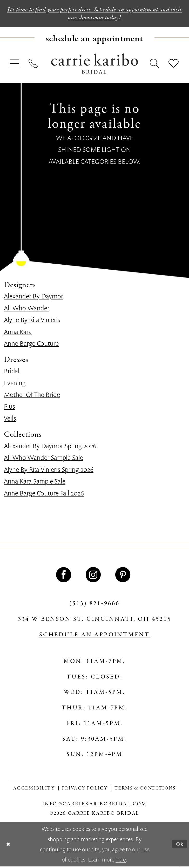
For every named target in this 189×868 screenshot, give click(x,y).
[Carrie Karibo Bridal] (95, 65)
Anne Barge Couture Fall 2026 (44, 494)
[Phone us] (33, 65)
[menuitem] (95, 40)
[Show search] (155, 65)
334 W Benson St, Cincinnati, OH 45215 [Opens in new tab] (95, 621)
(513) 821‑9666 (94, 605)
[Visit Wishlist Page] (174, 65)
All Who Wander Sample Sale (43, 459)
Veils (10, 420)
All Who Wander (27, 309)
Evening (15, 384)
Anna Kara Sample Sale (35, 482)
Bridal (12, 372)
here (121, 861)
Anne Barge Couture (31, 345)
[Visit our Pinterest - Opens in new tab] (124, 576)
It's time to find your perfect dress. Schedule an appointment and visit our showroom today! (95, 14)
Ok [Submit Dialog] (179, 846)
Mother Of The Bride (32, 396)
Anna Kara (18, 333)
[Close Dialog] (9, 846)
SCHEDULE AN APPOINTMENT (95, 636)
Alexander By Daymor (33, 297)
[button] (15, 65)
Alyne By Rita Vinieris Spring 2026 (49, 471)
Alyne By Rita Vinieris (32, 321)
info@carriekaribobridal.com (95, 806)
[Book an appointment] (95, 40)
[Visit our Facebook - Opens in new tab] (65, 576)
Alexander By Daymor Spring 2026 (50, 447)
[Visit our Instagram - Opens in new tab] (95, 576)
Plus (9, 408)
